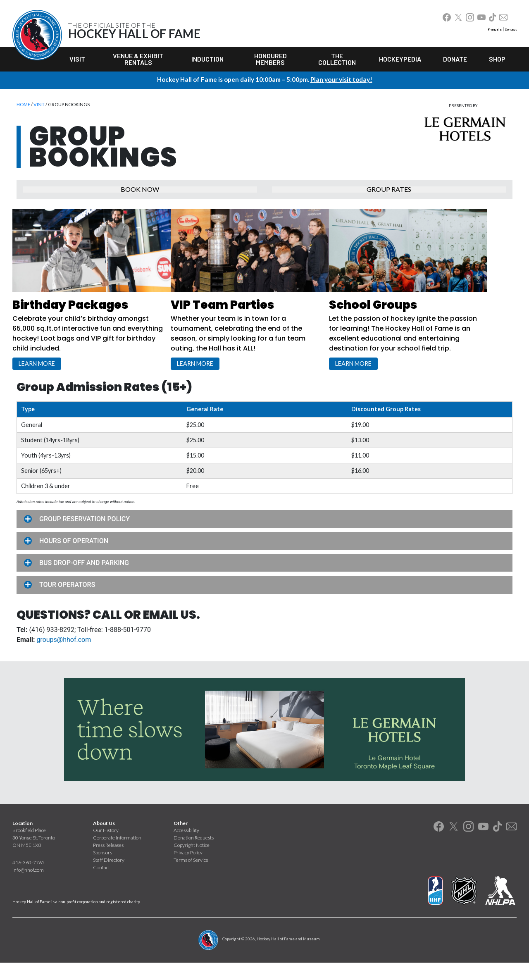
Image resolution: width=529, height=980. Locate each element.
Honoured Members (270, 59)
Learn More (42, 373)
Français (495, 29)
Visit (77, 59)
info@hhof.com (28, 887)
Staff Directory (109, 877)
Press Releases (108, 862)
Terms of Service (191, 877)
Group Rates (389, 194)
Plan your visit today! (341, 79)
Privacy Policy (188, 869)
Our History (106, 847)
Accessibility (186, 847)
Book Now (140, 194)
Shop (497, 59)
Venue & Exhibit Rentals (138, 59)
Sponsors (102, 869)
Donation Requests (194, 855)
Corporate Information (117, 855)
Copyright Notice (192, 862)
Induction (207, 59)
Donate (455, 59)
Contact (511, 29)
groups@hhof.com (64, 657)
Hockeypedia (400, 59)
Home (23, 104)
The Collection (337, 59)
